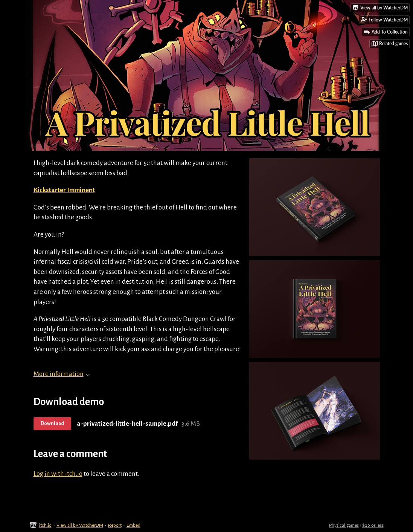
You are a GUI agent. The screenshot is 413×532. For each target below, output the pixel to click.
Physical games (344, 525)
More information (62, 374)
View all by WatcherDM (80, 525)
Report (115, 525)
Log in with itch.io (58, 474)
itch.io (45, 525)
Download (52, 423)
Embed (133, 525)
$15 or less (373, 525)
